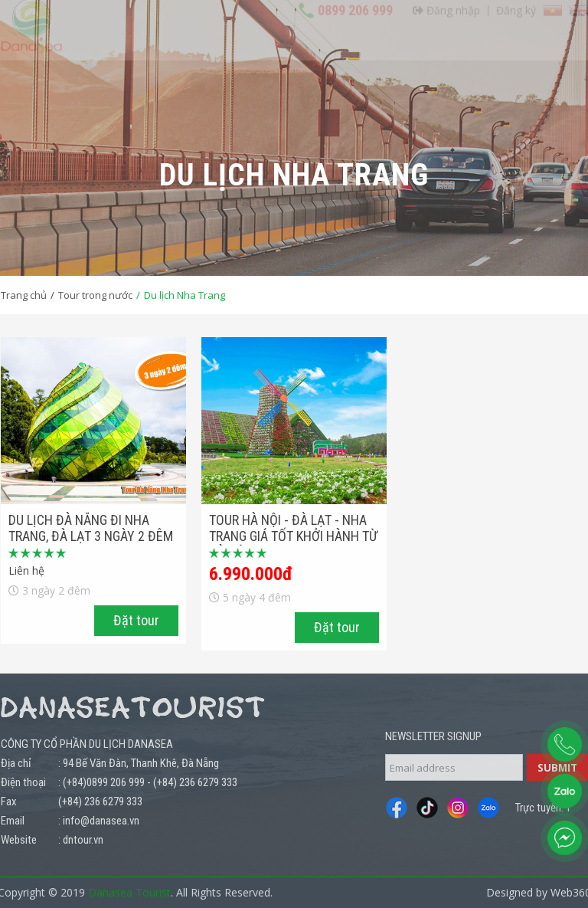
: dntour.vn (81, 840)
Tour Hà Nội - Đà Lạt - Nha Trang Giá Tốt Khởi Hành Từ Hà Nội (293, 536)
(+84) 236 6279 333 (195, 782)
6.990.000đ (251, 574)
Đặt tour (136, 620)
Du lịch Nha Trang (185, 295)
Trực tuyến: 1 (543, 808)
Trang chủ (24, 295)
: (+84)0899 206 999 (101, 782)
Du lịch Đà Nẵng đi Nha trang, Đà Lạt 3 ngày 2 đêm (91, 528)
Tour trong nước (95, 295)
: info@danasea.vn (99, 821)
